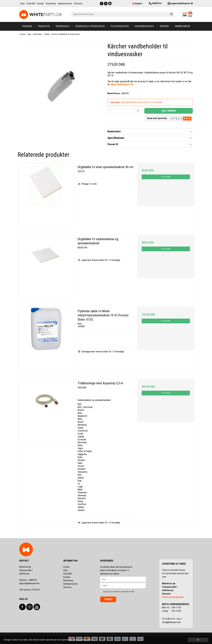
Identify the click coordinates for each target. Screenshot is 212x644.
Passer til (113, 144)
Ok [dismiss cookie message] (198, 640)
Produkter (44, 26)
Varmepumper (182, 26)
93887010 (28, 580)
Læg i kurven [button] (168, 111)
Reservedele (63, 26)
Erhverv (164, 26)
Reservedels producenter (90, 26)
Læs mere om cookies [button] (83, 640)
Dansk (137, 4)
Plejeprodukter (120, 26)
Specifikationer (116, 138)
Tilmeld (108, 599)
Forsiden (27, 26)
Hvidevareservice (144, 26)
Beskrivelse (114, 131)
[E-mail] (126, 585)
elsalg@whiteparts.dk (172, 622)
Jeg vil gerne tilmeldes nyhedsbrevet (124, 591)
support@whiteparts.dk (29, 583)
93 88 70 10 (170, 619)
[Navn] (126, 579)
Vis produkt (166, 177)
